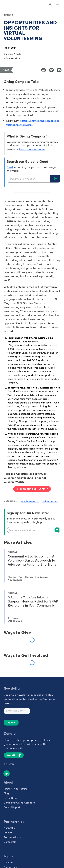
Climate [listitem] (8, 862)
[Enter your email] (34, 530)
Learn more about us (32, 149)
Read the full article (34, 489)
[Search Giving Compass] (50, 4)
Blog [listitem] (6, 793)
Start (10, 167)
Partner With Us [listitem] (13, 837)
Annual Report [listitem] (12, 807)
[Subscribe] (57, 530)
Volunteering (50, 501)
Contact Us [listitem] (10, 842)
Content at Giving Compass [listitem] (19, 802)
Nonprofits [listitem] (10, 828)
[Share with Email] (59, 70)
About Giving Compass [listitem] (17, 788)
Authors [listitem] (8, 832)
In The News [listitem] (11, 798)
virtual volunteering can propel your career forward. (32, 122)
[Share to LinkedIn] (44, 70)
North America (30, 501)
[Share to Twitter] (51, 70)
